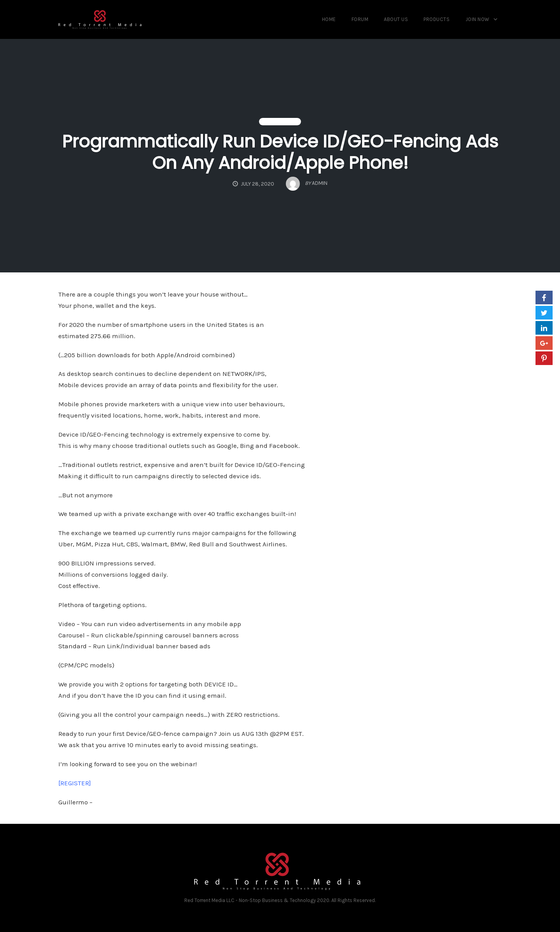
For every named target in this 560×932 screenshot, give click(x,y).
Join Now (478, 19)
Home (329, 19)
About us (396, 19)
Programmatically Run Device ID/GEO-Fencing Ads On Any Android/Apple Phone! (280, 152)
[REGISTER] (75, 783)
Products (437, 19)
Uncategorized (280, 122)
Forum (360, 19)
